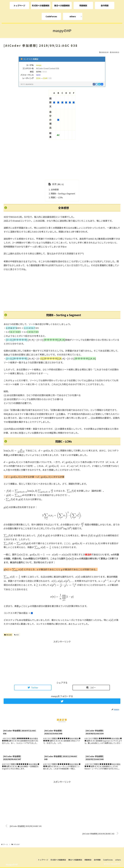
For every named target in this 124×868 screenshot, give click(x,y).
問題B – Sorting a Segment (63, 193)
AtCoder (8, 635)
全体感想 (55, 189)
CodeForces (108, 860)
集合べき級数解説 (75, 860)
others (118, 860)
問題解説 (88, 860)
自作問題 (97, 860)
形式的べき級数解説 (58, 860)
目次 (54, 184)
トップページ (43, 860)
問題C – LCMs (57, 197)
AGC (17, 635)
